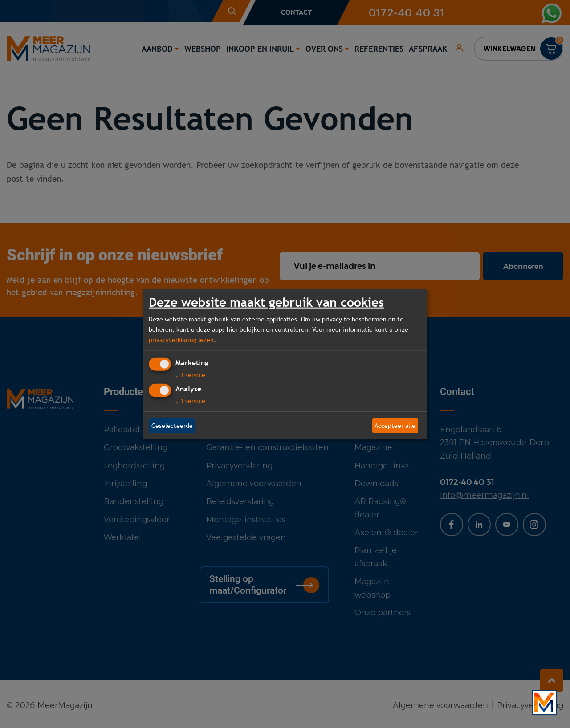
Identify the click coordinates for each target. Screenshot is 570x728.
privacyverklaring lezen (181, 339)
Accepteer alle (395, 425)
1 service (190, 375)
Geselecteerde (172, 425)
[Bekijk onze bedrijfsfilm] (544, 702)
